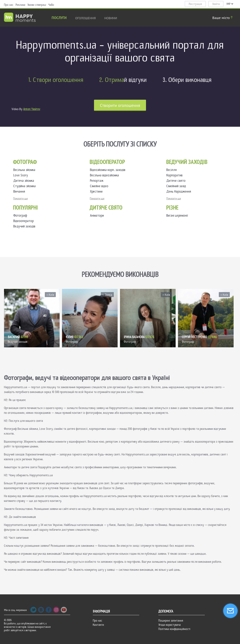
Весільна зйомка (25, 170)
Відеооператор (24, 221)
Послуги (59, 18)
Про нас (9, 5)
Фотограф (20, 216)
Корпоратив (175, 175)
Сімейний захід (177, 186)
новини (111, 18)
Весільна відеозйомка (105, 175)
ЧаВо (51, 5)
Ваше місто (223, 18)
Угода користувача (170, 625)
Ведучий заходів (24, 226)
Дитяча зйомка (25, 181)
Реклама (20, 5)
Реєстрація (195, 4)
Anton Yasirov (32, 109)
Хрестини (97, 191)
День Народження (180, 191)
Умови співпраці (37, 5)
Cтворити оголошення (120, 105)
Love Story (21, 175)
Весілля (172, 170)
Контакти (98, 625)
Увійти (216, 4)
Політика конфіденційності (174, 629)
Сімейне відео (100, 186)
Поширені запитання (171, 621)
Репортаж (97, 181)
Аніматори (97, 216)
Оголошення (85, 18)
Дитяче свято (177, 181)
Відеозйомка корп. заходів (108, 170)
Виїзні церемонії (177, 216)
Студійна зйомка (25, 186)
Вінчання (20, 191)
